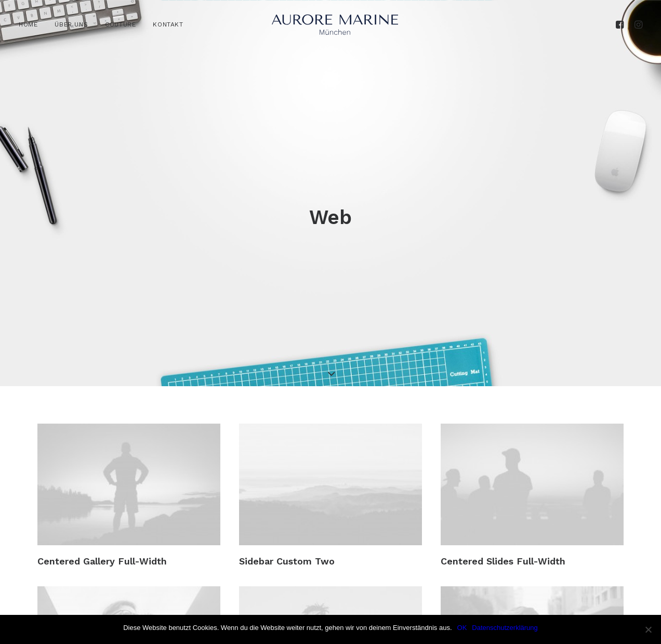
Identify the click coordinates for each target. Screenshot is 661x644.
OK (462, 628)
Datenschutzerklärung (505, 628)
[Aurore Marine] (335, 24)
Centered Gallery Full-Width (102, 515)
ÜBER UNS (71, 24)
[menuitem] (32, 24)
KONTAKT (168, 24)
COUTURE (120, 24)
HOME (28, 24)
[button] (621, 24)
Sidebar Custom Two (287, 515)
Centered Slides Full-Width (503, 515)
